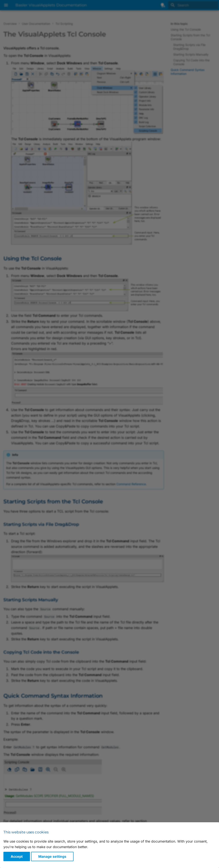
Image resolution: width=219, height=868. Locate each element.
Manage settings (52, 856)
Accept (17, 856)
